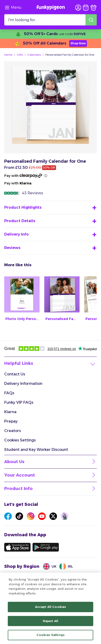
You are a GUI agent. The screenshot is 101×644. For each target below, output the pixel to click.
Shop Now (78, 43)
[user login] (78, 8)
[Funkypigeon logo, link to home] (51, 8)
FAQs (9, 393)
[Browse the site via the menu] (13, 8)
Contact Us (15, 374)
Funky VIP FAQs (19, 402)
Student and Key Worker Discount (36, 450)
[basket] (93, 8)
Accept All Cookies (50, 607)
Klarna (10, 412)
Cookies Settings (20, 440)
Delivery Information (23, 384)
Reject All (50, 621)
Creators (13, 431)
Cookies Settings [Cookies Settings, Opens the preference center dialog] (50, 635)
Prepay (11, 421)
